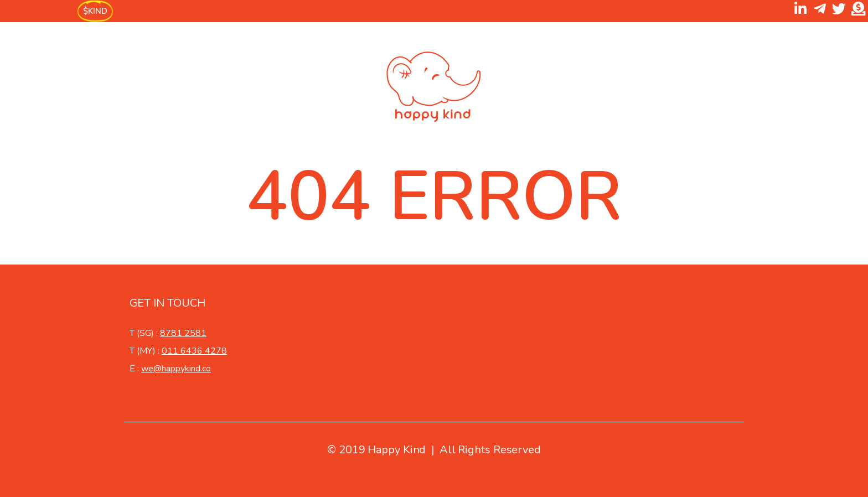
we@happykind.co (176, 369)
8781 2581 (183, 333)
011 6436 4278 (194, 351)
